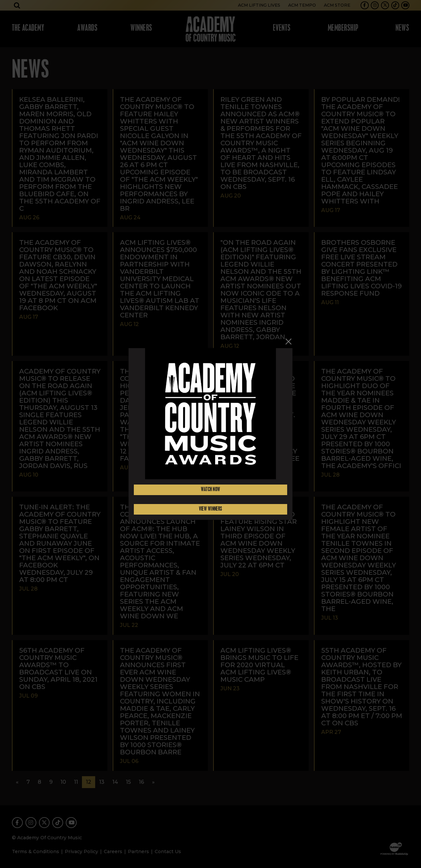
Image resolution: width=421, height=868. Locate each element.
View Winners (211, 509)
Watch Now (211, 490)
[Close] (288, 342)
